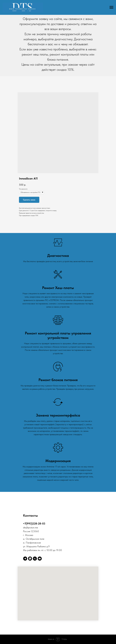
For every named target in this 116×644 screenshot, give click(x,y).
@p (28, 528)
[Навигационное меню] (111, 7)
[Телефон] (35, 559)
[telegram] (25, 559)
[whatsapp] (30, 559)
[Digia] (40, 559)
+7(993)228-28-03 (34, 524)
